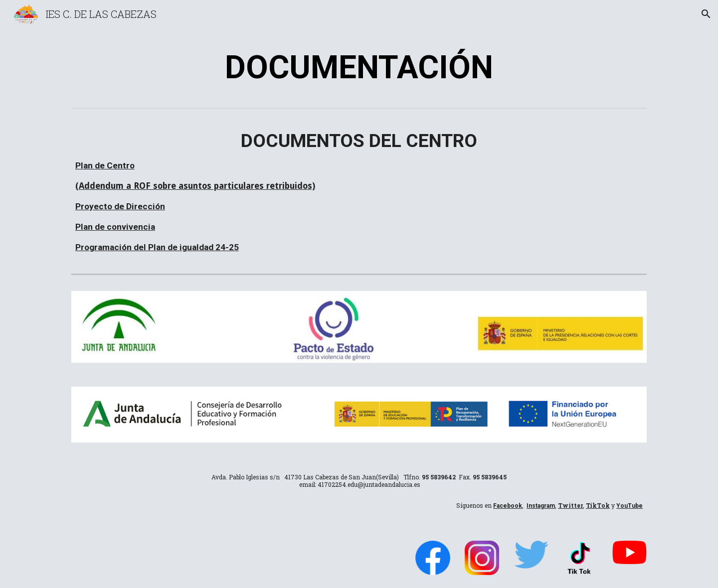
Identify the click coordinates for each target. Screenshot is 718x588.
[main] (359, 67)
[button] (706, 14)
